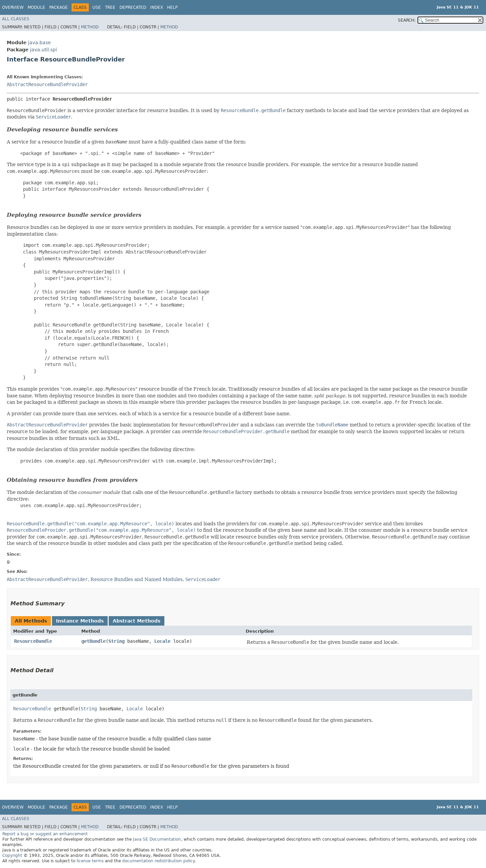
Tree (110, 7)
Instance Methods (80, 621)
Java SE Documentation (157, 839)
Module (36, 7)
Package (59, 7)
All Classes (16, 19)
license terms (90, 861)
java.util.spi (44, 50)
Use (97, 7)
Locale (162, 641)
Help (172, 7)
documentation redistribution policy (158, 861)
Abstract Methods (137, 621)
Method (90, 27)
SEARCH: (407, 20)
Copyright (12, 856)
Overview (13, 7)
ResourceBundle (33, 641)
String (116, 641)
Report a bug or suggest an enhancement (45, 834)
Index (157, 7)
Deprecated (133, 7)
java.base (39, 43)
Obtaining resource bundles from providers (72, 480)
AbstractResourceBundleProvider (47, 84)
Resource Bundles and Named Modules (137, 579)
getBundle (93, 641)
